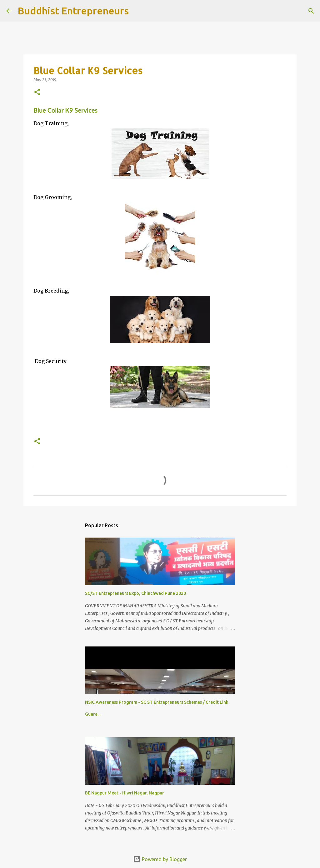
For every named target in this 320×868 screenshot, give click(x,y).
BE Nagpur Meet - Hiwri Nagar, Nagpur (125, 793)
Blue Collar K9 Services (65, 110)
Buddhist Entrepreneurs (73, 11)
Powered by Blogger (160, 859)
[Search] (137, 11)
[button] (37, 92)
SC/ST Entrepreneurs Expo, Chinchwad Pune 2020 (135, 593)
